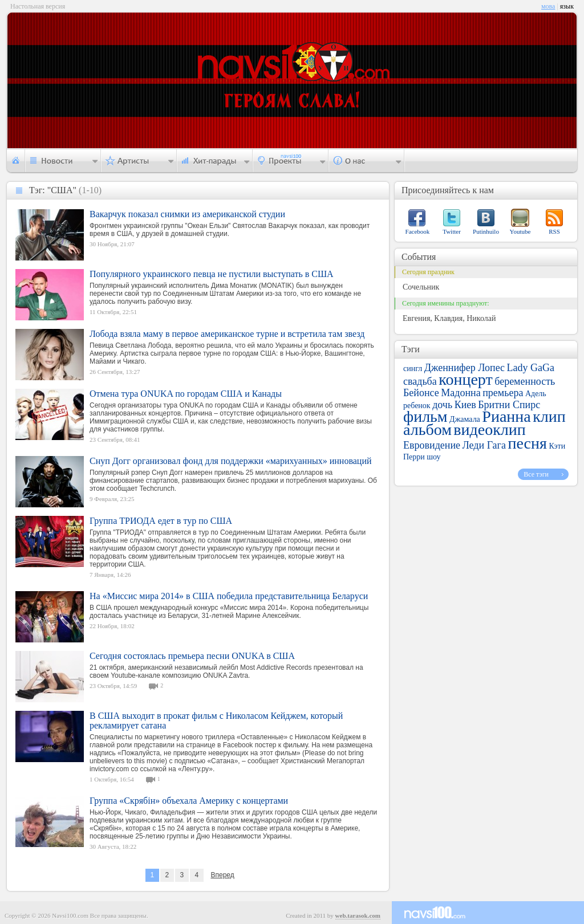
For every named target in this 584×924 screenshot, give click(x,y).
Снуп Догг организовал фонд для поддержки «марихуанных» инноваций (231, 461)
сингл (413, 369)
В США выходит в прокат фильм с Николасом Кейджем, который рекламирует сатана (216, 721)
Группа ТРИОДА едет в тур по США (161, 521)
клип (549, 416)
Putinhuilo (486, 231)
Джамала (465, 419)
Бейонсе (421, 393)
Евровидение (432, 445)
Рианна (506, 416)
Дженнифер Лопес (465, 368)
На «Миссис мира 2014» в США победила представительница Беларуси (229, 596)
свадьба (420, 381)
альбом (427, 430)
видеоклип (489, 430)
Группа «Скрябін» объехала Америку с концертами (189, 801)
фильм (425, 416)
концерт (465, 379)
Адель (536, 394)
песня (527, 443)
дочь (442, 405)
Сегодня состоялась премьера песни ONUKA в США (192, 656)
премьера (503, 393)
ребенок (417, 406)
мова (548, 6)
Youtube (520, 231)
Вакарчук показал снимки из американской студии (187, 214)
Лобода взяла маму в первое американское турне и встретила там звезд (227, 334)
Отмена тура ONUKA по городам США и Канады (186, 394)
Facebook (418, 231)
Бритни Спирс (509, 405)
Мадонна (461, 393)
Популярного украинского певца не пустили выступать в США (212, 274)
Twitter (452, 231)
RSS (554, 231)
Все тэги (536, 474)
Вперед (222, 875)
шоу (433, 457)
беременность (525, 381)
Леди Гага (484, 445)
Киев (465, 405)
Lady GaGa (531, 368)
